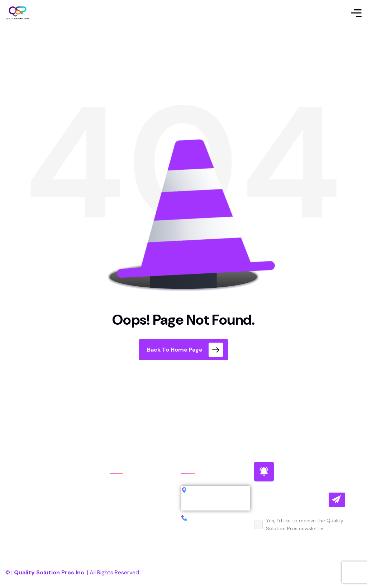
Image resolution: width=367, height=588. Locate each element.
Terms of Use (302, 572)
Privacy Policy (245, 572)
